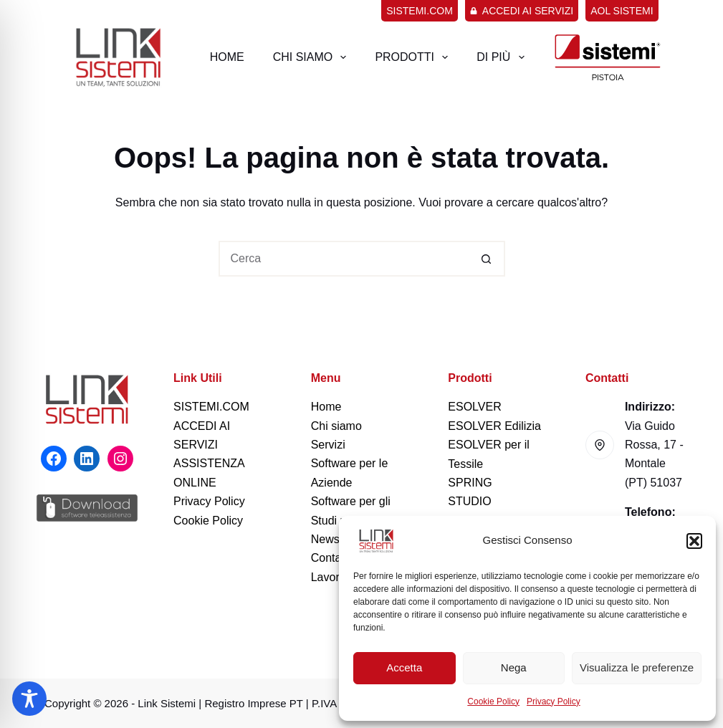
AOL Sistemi (622, 11)
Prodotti (414, 57)
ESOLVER (474, 407)
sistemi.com (420, 11)
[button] (694, 541)
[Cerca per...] (344, 259)
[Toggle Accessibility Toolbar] (29, 699)
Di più (503, 57)
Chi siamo (336, 426)
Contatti (331, 558)
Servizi (328, 445)
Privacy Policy (554, 701)
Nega (514, 667)
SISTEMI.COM (211, 407)
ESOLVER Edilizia (494, 426)
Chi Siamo (313, 57)
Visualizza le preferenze (637, 667)
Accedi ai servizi (522, 11)
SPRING (470, 483)
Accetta (404, 667)
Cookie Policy (493, 701)
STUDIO (469, 501)
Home (227, 57)
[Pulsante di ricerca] (487, 259)
